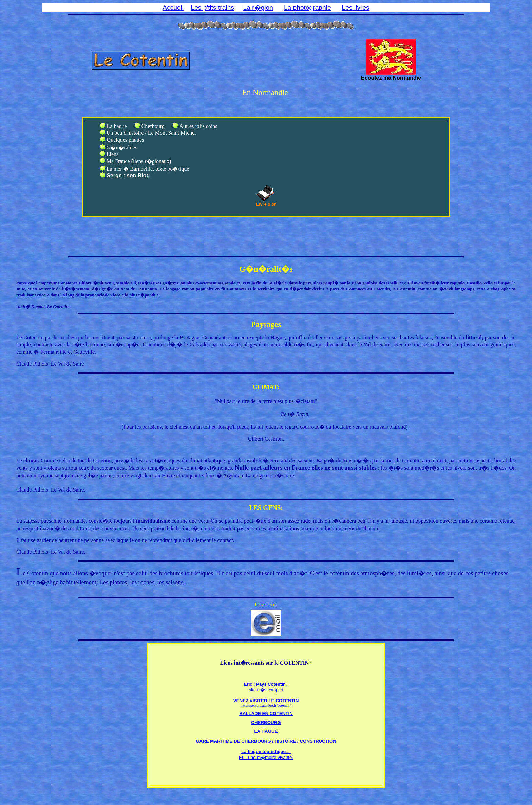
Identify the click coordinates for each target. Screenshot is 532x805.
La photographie (308, 8)
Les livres (356, 8)
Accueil (173, 8)
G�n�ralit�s (266, 269)
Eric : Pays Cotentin (265, 684)
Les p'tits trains (213, 8)
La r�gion (258, 8)
